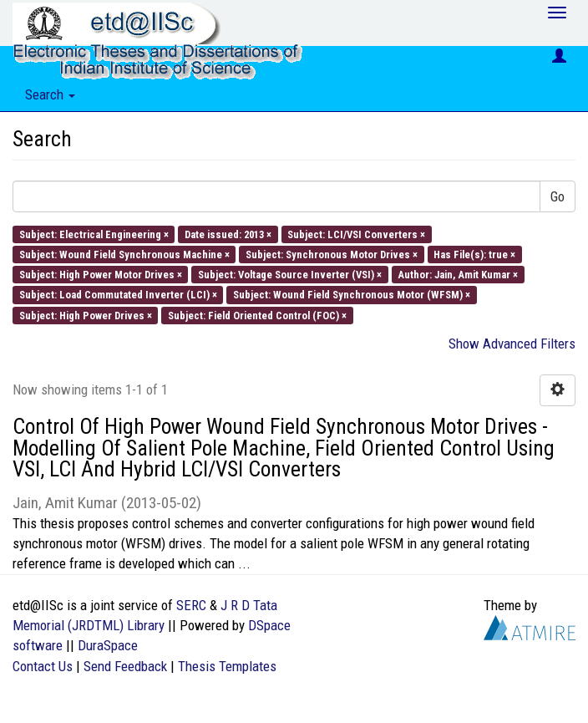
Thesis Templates (227, 666)
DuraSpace (108, 645)
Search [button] (50, 94)
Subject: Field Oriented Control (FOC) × (257, 315)
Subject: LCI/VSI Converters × (356, 234)
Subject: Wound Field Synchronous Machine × (124, 254)
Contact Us (43, 666)
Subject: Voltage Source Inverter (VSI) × (290, 275)
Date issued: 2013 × (228, 234)
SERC (191, 605)
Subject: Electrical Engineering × (94, 234)
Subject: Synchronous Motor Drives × (332, 254)
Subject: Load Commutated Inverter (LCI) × (118, 295)
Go (558, 196)
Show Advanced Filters (512, 344)
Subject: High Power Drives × (86, 315)
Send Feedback (125, 666)
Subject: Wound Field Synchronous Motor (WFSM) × (352, 295)
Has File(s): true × (474, 254)
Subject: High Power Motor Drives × (101, 275)
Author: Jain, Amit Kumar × (458, 275)
